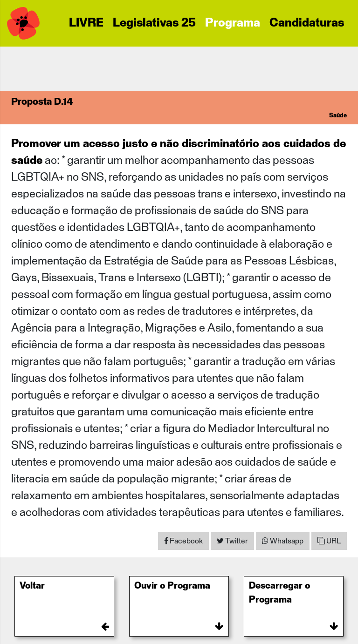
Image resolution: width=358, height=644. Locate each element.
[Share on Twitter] (232, 541)
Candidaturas (307, 23)
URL (329, 541)
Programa (233, 23)
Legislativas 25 (154, 23)
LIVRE (86, 23)
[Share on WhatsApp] (283, 541)
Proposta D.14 (42, 102)
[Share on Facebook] (183, 541)
